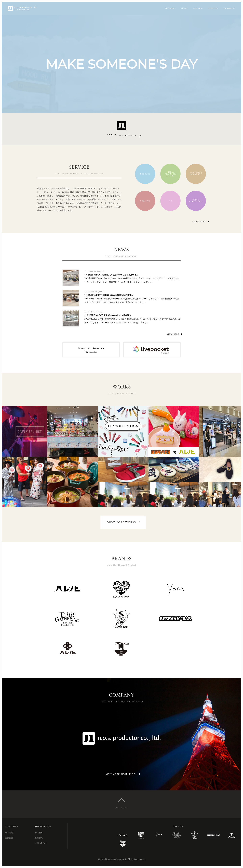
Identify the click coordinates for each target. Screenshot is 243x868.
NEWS (184, 8)
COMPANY (230, 8)
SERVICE (170, 8)
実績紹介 (9, 838)
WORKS (198, 8)
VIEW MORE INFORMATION (122, 774)
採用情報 (39, 838)
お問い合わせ (41, 843)
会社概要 (39, 833)
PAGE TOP (122, 807)
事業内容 (9, 833)
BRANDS (213, 8)
